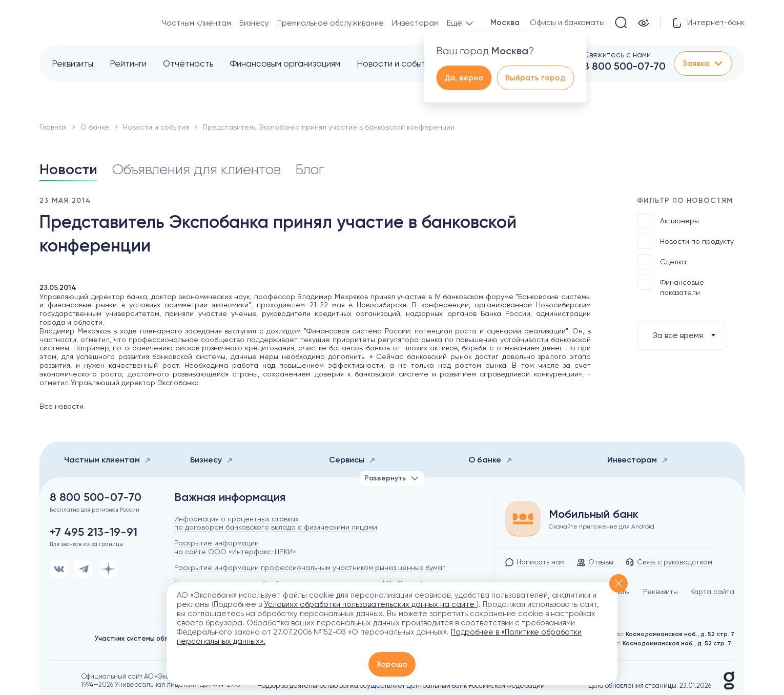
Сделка (662, 262)
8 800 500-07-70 (624, 66)
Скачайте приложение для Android (602, 526)
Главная (53, 127)
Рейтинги (128, 64)
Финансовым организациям (285, 64)
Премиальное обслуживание (331, 23)
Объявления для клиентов (196, 169)
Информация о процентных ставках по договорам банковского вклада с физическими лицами (276, 523)
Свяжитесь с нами (617, 55)
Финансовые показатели (670, 286)
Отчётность (188, 64)
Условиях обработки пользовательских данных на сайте (370, 604)
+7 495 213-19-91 (94, 532)
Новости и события (396, 64)
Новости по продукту (685, 241)
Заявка (703, 64)
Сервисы (352, 460)
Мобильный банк (594, 514)
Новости (68, 169)
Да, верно (464, 78)
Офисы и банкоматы (567, 23)
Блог (310, 169)
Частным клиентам (197, 23)
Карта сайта (712, 592)
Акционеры (668, 221)
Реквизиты (73, 64)
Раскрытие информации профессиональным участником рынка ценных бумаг (310, 567)
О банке (95, 127)
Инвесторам (415, 23)
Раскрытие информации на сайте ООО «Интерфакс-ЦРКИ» (235, 547)
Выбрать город (535, 78)
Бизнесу (254, 23)
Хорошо (392, 664)
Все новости (61, 406)
